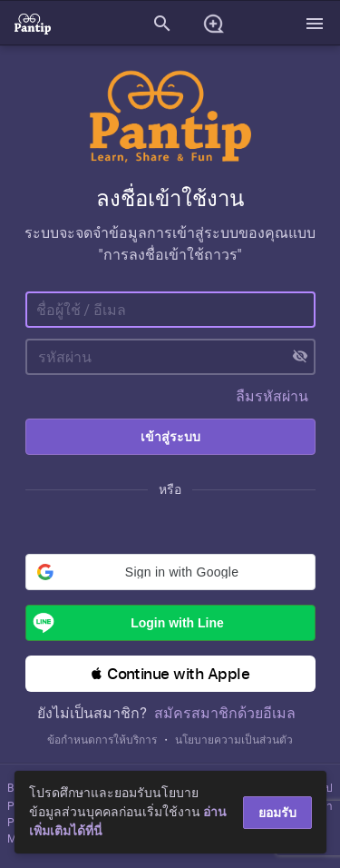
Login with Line (125, 623)
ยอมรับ (277, 813)
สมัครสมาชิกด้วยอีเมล (225, 713)
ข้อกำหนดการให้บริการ (102, 740)
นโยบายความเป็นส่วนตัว (234, 740)
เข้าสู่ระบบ (170, 437)
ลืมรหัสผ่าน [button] (272, 396)
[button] (170, 572)
